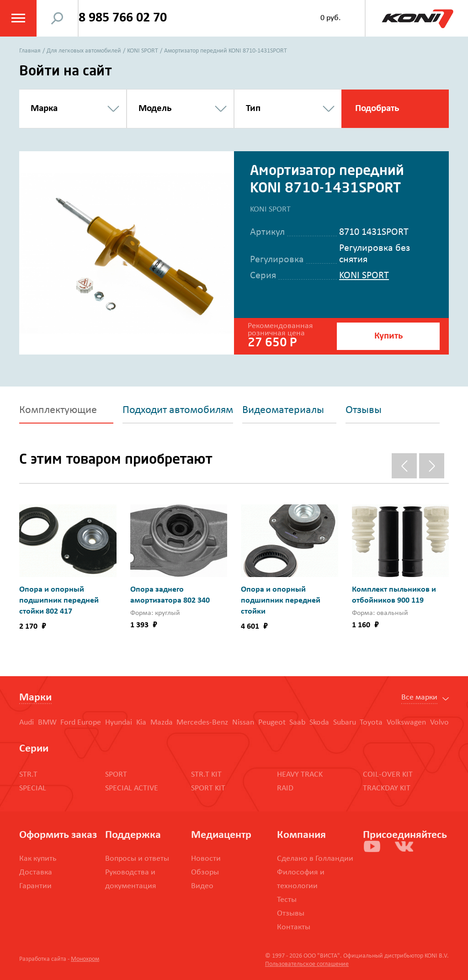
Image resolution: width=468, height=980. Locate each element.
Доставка (36, 872)
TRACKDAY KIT (387, 788)
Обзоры (205, 872)
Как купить (38, 859)
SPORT (116, 775)
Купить (388, 336)
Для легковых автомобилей (84, 51)
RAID (285, 788)
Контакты (294, 927)
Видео (202, 886)
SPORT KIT (208, 788)
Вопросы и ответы (137, 859)
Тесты (287, 900)
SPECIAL (33, 788)
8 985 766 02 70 (123, 18)
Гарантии (35, 886)
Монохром (85, 959)
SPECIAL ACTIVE (132, 788)
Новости (206, 859)
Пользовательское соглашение (307, 964)
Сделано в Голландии (315, 859)
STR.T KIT (206, 775)
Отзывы (291, 914)
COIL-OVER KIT (388, 775)
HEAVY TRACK (300, 775)
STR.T (28, 775)
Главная (30, 51)
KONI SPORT (143, 51)
